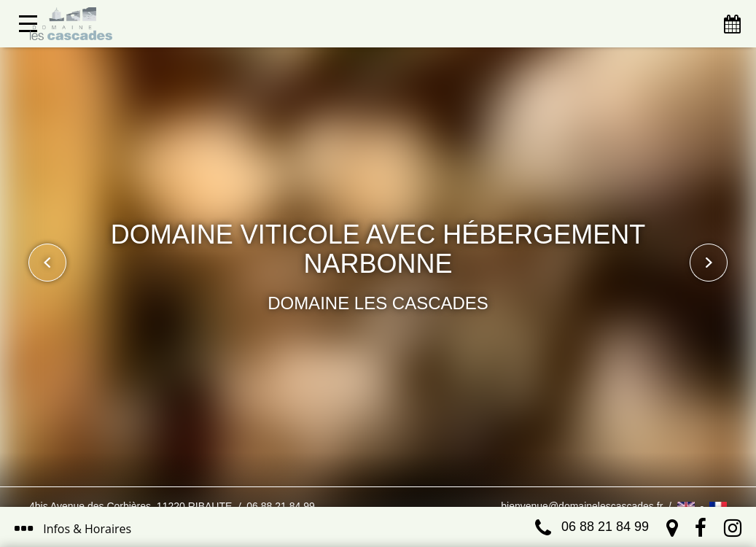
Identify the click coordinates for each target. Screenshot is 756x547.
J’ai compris (344, 472)
